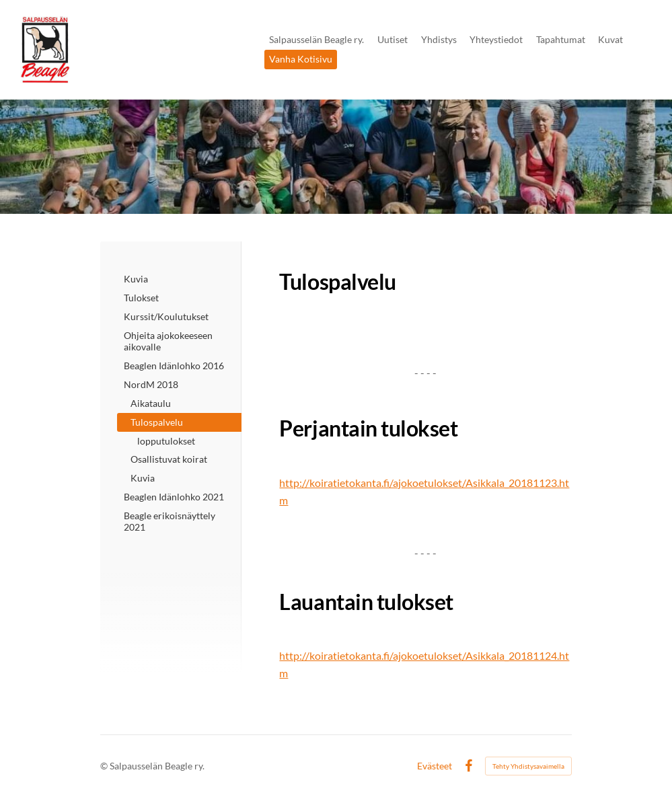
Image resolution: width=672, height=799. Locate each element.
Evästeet (435, 766)
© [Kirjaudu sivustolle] (105, 766)
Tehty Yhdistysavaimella (528, 766)
